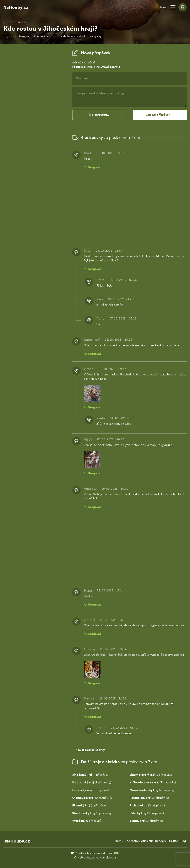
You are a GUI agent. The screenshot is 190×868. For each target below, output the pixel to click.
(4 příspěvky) (91, 775)
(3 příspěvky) (151, 775)
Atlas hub (147, 841)
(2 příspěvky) (92, 782)
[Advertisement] (34, 111)
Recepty (161, 841)
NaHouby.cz (16, 7)
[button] (173, 7)
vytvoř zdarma (110, 67)
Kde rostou (132, 841)
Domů (119, 841)
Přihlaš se (79, 67)
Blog (183, 841)
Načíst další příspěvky (90, 750)
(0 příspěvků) (92, 798)
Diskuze (173, 841)
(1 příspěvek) (91, 790)
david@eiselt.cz (106, 858)
